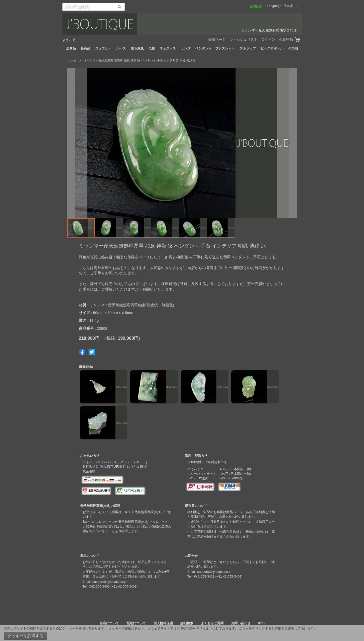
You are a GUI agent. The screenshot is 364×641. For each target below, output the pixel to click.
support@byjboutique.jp (109, 582)
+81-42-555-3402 (124, 586)
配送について (136, 623)
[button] (291, 6)
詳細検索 (187, 623)
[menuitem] (71, 48)
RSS (261, 623)
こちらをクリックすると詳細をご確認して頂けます (276, 628)
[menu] (182, 48)
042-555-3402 (99, 586)
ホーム (72, 60)
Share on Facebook (82, 352)
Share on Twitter (92, 352)
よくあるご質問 (212, 623)
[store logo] (182, 24)
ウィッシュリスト (243, 39)
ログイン (268, 39)
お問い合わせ (241, 623)
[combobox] (94, 7)
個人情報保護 (163, 623)
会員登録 (286, 39)
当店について (109, 623)
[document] (182, 633)
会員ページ (217, 39)
